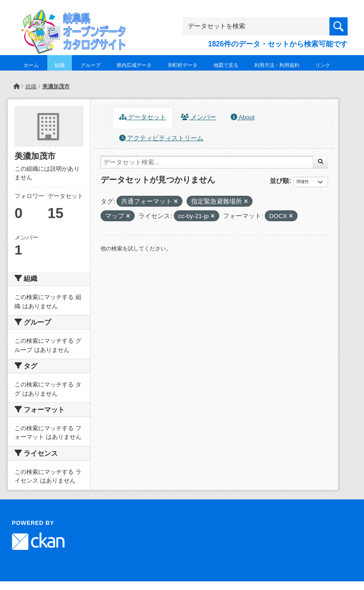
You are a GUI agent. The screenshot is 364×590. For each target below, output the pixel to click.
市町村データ (182, 65)
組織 (60, 65)
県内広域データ (134, 65)
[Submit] (321, 162)
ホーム (31, 65)
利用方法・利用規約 (277, 65)
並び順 (279, 181)
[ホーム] (16, 86)
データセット (143, 117)
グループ (91, 65)
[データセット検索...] (207, 162)
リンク (323, 65)
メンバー (198, 117)
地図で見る (226, 65)
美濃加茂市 (56, 86)
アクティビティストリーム (162, 138)
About (243, 117)
